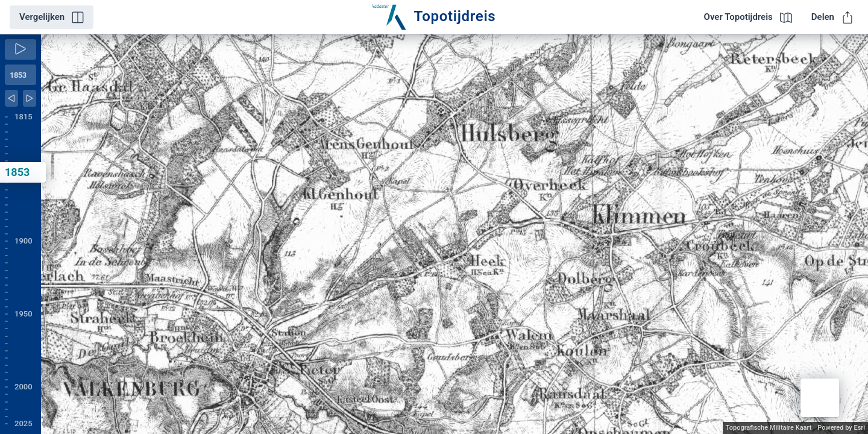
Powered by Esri (841, 428)
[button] (820, 398)
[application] (454, 234)
